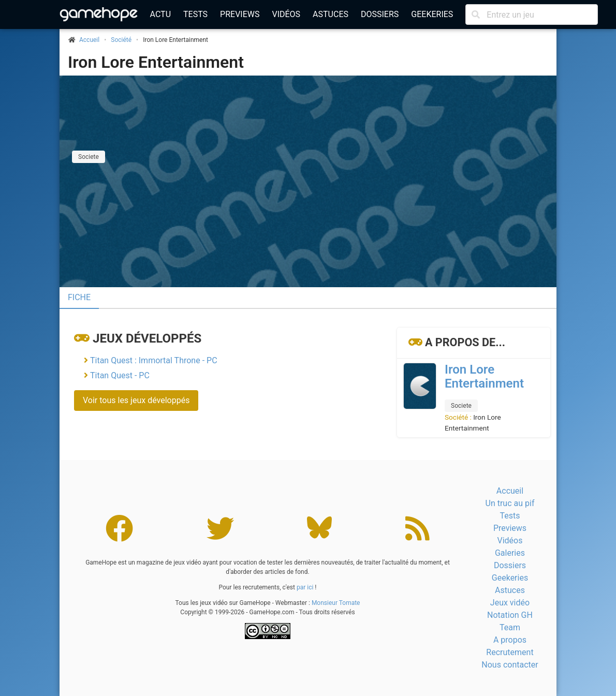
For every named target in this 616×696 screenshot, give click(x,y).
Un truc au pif (510, 503)
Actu (160, 14)
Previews (240, 14)
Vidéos (286, 14)
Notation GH (510, 615)
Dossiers (380, 14)
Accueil (510, 491)
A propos (510, 640)
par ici (305, 587)
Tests (195, 14)
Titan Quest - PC (120, 375)
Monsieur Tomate (336, 603)
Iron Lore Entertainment (156, 62)
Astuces (331, 14)
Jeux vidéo (510, 603)
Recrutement (510, 652)
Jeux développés (147, 338)
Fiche (79, 297)
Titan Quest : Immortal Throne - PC (154, 360)
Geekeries (432, 14)
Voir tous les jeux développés (136, 400)
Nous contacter (510, 665)
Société (121, 40)
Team (510, 627)
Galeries (510, 553)
